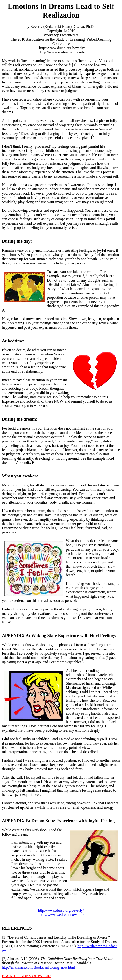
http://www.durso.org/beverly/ (61, 910)
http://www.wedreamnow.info (61, 915)
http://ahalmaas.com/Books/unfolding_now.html (38, 967)
